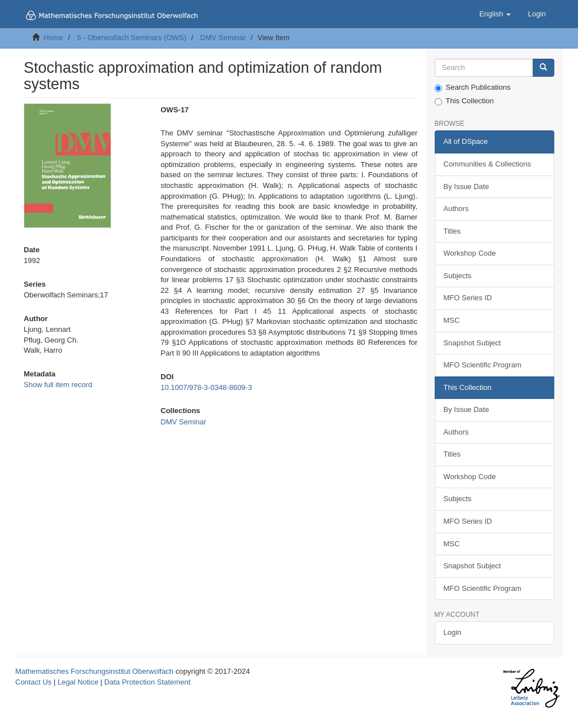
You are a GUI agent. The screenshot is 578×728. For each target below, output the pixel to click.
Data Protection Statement (147, 682)
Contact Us (33, 682)
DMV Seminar (223, 38)
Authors (456, 209)
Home (53, 38)
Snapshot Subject (472, 343)
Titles (452, 231)
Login (453, 632)
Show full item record (58, 385)
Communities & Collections (487, 164)
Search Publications (473, 87)
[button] (495, 14)
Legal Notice (78, 682)
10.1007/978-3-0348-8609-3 (207, 387)
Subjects (458, 276)
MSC (452, 320)
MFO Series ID (468, 298)
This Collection (464, 101)
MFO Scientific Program (483, 365)
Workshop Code (470, 253)
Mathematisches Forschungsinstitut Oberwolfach (94, 671)
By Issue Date (467, 187)
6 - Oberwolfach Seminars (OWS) (132, 38)
